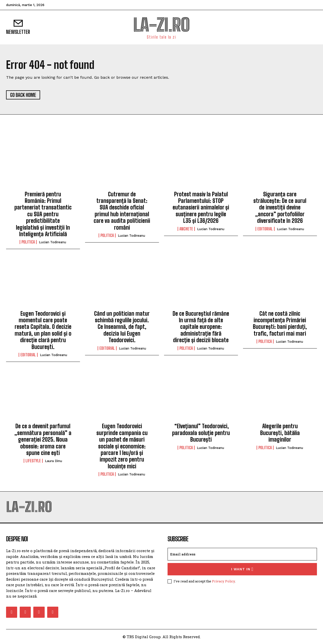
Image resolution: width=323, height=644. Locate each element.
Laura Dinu (53, 461)
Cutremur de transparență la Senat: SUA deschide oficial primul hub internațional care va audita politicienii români (122, 211)
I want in (242, 569)
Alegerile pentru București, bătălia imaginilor (280, 433)
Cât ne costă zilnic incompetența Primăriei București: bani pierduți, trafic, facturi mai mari (280, 324)
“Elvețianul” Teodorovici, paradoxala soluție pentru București (201, 433)
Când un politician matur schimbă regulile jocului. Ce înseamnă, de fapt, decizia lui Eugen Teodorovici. (122, 327)
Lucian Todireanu (52, 242)
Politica (28, 242)
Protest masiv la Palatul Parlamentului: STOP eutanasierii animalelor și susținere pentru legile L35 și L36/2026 (201, 208)
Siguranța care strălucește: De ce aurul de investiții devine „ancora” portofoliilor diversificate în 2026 (280, 208)
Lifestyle (33, 461)
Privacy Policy (223, 581)
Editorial (265, 229)
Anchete (186, 229)
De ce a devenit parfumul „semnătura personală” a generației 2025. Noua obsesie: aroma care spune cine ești (43, 439)
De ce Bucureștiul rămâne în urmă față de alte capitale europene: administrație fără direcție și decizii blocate (201, 327)
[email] (242, 554)
